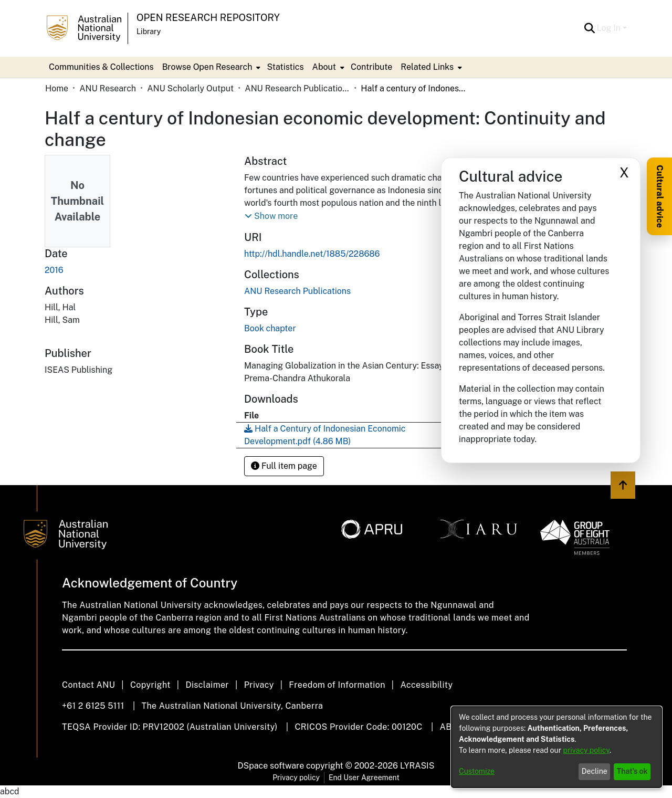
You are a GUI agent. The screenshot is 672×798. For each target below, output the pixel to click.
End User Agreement (364, 778)
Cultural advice (660, 196)
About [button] (324, 67)
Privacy (259, 685)
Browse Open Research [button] (207, 67)
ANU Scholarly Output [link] (190, 88)
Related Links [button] (427, 67)
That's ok (632, 771)
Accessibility (426, 685)
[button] (590, 28)
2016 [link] (54, 270)
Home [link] (57, 88)
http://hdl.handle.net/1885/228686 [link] (312, 254)
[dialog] (556, 747)
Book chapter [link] (270, 328)
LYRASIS (417, 766)
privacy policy (586, 750)
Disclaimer (207, 685)
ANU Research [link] (108, 88)
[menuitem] (211, 67)
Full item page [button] (284, 466)
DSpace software (271, 766)
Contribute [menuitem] (371, 67)
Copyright (150, 685)
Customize (477, 771)
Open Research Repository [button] (208, 18)
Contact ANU (88, 685)
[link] (297, 291)
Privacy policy (296, 778)
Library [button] (149, 31)
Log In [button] (610, 28)
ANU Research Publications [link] (297, 88)
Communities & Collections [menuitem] (101, 67)
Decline (595, 771)
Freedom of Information (337, 685)
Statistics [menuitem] (285, 67)
